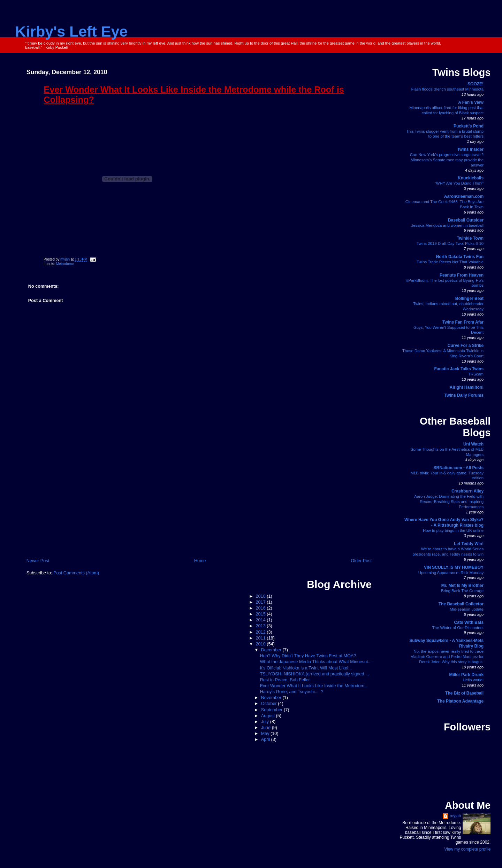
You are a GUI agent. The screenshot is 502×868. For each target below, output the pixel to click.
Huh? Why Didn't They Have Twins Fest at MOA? (308, 656)
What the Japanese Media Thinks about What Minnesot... (316, 662)
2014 (261, 620)
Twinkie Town (470, 238)
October (269, 704)
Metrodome (65, 264)
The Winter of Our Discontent (458, 628)
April (266, 739)
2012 (261, 632)
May (266, 734)
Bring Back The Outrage (462, 591)
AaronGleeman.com (464, 196)
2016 (261, 608)
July (266, 722)
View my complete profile (467, 849)
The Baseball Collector (461, 604)
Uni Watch (473, 444)
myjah (455, 816)
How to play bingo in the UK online (453, 530)
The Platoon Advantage (460, 701)
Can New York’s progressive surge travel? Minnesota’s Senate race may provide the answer (447, 160)
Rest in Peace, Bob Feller (285, 680)
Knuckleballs (471, 178)
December (272, 650)
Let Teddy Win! (469, 544)
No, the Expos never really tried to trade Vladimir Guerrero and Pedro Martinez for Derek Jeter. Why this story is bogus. (447, 657)
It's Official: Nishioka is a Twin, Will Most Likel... (306, 668)
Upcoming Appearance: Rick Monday (451, 573)
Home (200, 561)
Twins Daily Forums (464, 395)
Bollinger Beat (469, 299)
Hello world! (473, 680)
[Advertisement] (199, 505)
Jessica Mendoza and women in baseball (447, 225)
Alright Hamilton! (467, 387)
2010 (261, 644)
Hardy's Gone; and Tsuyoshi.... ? (292, 692)
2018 (261, 596)
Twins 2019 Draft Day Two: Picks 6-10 (450, 243)
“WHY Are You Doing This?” (459, 183)
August (269, 716)
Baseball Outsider (466, 220)
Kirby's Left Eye (71, 31)
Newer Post (38, 561)
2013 (261, 626)
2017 (261, 602)
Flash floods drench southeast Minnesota (447, 89)
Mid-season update (467, 609)
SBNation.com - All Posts (459, 468)
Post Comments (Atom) (76, 573)
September (272, 710)
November (272, 698)
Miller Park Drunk (466, 675)
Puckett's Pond (469, 126)
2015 (261, 614)
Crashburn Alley (467, 491)
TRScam (476, 374)
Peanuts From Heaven (462, 275)
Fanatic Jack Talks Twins (459, 369)
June (267, 728)
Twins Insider (470, 149)
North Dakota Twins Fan (460, 257)
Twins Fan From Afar (463, 322)
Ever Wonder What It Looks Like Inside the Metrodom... (314, 686)
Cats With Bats (469, 622)
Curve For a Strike (466, 346)
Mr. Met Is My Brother (462, 586)
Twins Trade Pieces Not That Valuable (450, 262)
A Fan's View (471, 102)
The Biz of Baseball (464, 693)
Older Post (361, 561)
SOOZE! (476, 84)
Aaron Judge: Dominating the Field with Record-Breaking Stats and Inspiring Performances (449, 502)
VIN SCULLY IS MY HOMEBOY (454, 567)
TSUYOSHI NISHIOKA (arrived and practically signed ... (315, 674)
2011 (261, 638)
